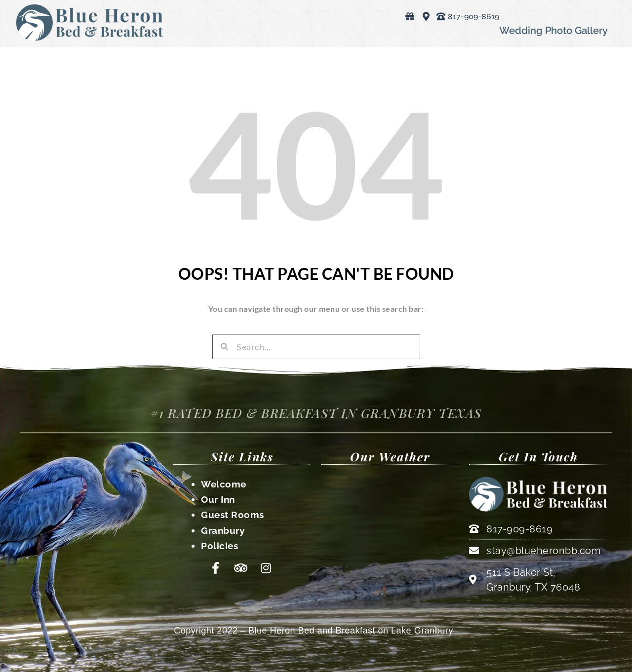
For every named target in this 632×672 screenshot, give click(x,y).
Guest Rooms (233, 514)
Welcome (224, 484)
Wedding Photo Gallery (553, 31)
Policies (219, 544)
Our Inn (218, 499)
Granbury (223, 529)
